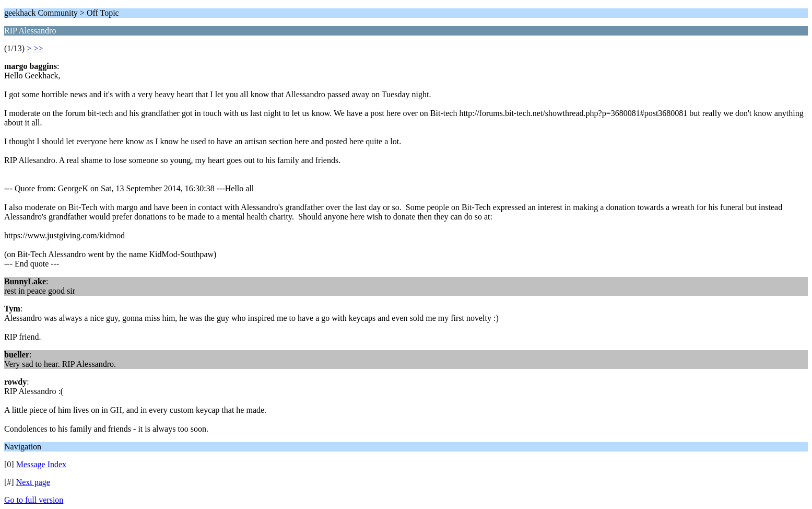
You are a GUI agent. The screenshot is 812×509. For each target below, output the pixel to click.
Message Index (41, 464)
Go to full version (34, 500)
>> (38, 48)
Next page (33, 482)
